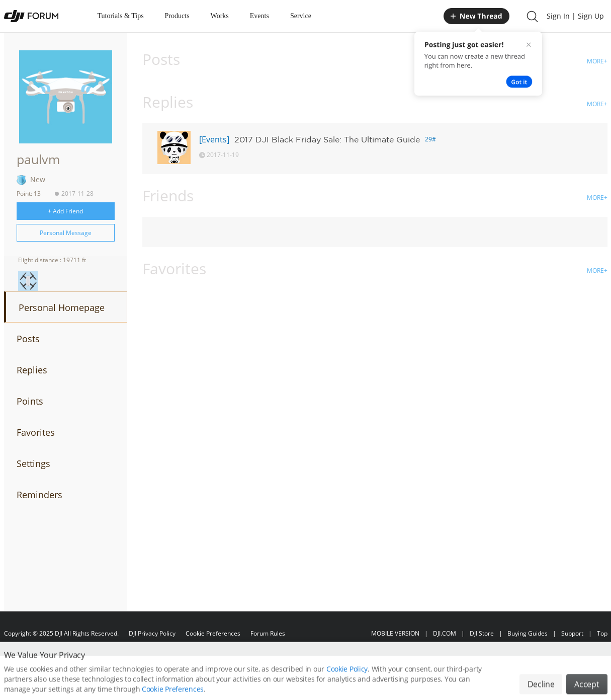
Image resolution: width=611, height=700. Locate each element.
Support (572, 633)
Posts (28, 339)
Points (30, 401)
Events (259, 16)
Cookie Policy (347, 680)
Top (602, 633)
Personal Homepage (62, 307)
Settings (33, 463)
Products (177, 16)
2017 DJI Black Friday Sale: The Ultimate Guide (327, 139)
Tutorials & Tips (121, 16)
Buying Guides (528, 633)
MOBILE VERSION (395, 633)
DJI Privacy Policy (152, 633)
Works (220, 16)
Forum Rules (268, 633)
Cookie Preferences (213, 633)
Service (301, 16)
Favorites (36, 432)
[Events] (214, 139)
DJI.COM (445, 633)
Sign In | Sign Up (575, 16)
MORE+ (597, 61)
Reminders (39, 495)
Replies (32, 370)
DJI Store (482, 633)
